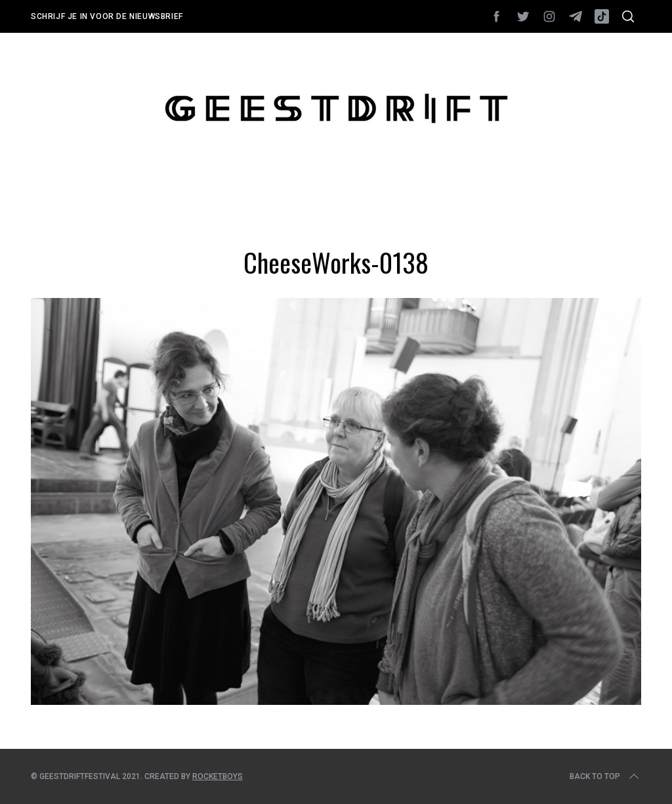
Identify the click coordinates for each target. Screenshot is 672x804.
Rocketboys (218, 776)
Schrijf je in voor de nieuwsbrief (107, 16)
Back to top (605, 776)
